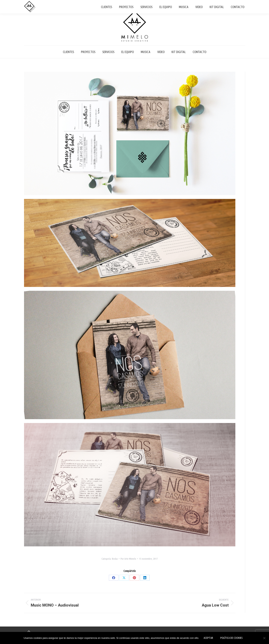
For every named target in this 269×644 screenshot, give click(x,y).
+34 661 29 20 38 (213, 3)
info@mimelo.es (237, 3)
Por (128, 559)
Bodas (115, 559)
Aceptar (208, 638)
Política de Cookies (232, 638)
